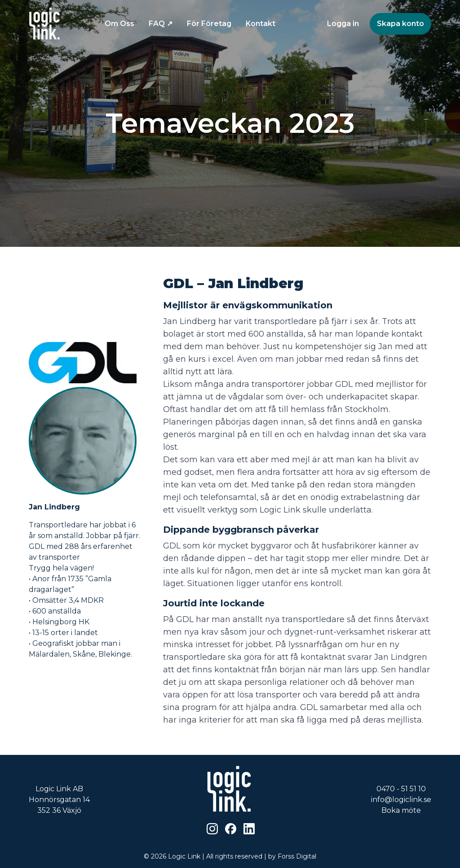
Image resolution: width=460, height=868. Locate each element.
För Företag (209, 24)
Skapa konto (400, 24)
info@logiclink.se (401, 800)
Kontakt (261, 24)
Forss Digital (297, 856)
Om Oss (119, 24)
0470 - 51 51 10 (401, 789)
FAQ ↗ (161, 24)
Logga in (343, 24)
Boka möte (401, 810)
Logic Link (184, 856)
